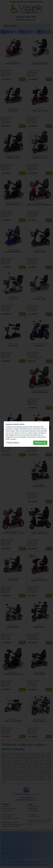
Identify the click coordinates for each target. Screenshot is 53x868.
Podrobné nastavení (13, 443)
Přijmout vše (40, 443)
